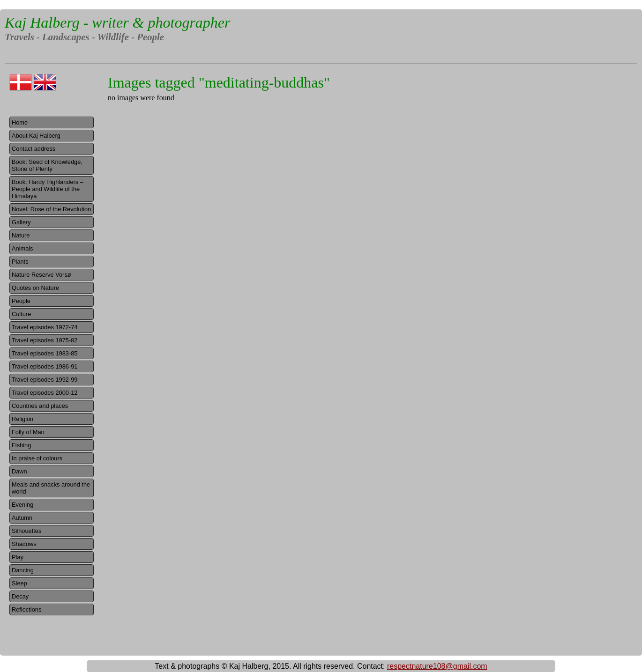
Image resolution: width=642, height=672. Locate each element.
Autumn (22, 518)
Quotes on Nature (35, 288)
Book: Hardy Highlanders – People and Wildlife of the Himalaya (48, 189)
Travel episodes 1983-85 (45, 353)
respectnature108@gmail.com (437, 666)
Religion (22, 419)
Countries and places (40, 406)
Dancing (23, 570)
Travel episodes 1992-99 (45, 380)
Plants (20, 262)
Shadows (24, 544)
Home (20, 122)
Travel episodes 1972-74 (45, 327)
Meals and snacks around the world (51, 488)
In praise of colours (37, 458)
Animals (22, 248)
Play (18, 557)
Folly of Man (28, 432)
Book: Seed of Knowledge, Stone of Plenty (47, 165)
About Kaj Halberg (36, 136)
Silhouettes (26, 531)
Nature (21, 235)
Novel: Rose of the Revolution (51, 209)
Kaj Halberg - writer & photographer (117, 22)
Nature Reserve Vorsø (41, 275)
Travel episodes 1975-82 (45, 340)
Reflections (26, 609)
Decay (20, 596)
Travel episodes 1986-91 (45, 366)
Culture (21, 314)
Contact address (34, 149)
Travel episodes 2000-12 (45, 393)
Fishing (21, 445)
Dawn (19, 471)
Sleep (19, 583)
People (21, 301)
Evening (22, 505)
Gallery (21, 222)
